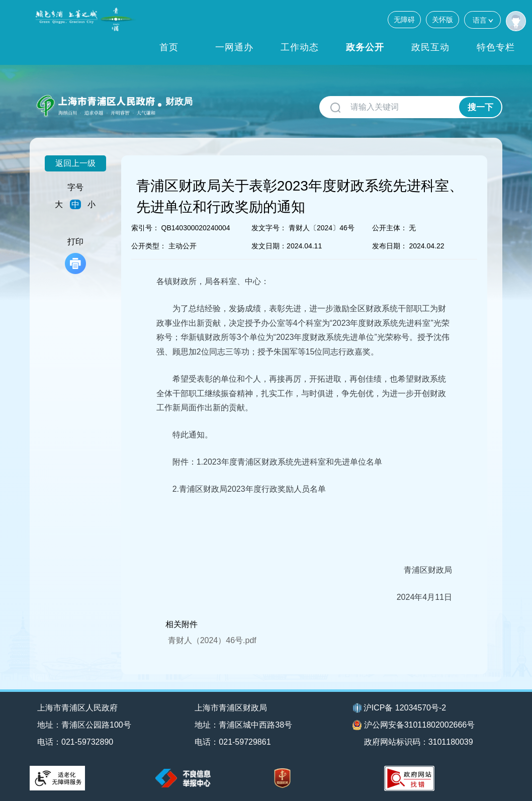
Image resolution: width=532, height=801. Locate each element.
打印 (75, 256)
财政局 (179, 102)
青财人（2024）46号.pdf (212, 640)
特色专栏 (496, 47)
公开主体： (390, 228)
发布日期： (390, 246)
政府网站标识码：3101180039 (419, 742)
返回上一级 (75, 163)
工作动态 (300, 47)
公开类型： (149, 246)
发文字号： (269, 228)
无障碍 (404, 20)
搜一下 (480, 107)
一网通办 (234, 47)
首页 (169, 47)
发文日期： (269, 246)
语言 (482, 20)
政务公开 (365, 47)
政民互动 (430, 47)
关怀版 (442, 20)
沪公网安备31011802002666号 (414, 725)
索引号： (145, 228)
